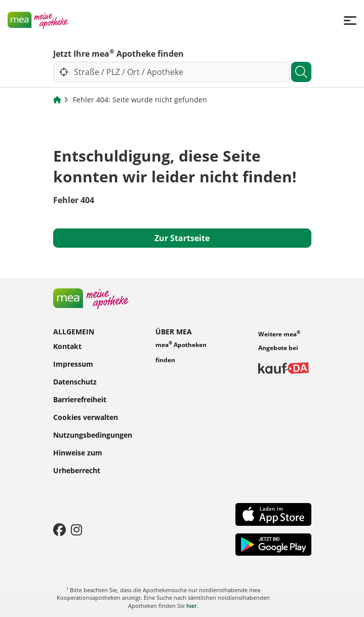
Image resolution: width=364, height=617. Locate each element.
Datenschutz (75, 381)
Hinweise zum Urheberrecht (78, 461)
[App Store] (273, 514)
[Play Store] (273, 544)
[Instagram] (76, 529)
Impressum (73, 363)
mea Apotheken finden (181, 352)
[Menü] (350, 20)
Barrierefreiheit (80, 399)
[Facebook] (59, 529)
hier (192, 606)
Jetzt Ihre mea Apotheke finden (118, 53)
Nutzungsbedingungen (93, 434)
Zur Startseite (182, 238)
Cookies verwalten (86, 417)
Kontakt (67, 346)
